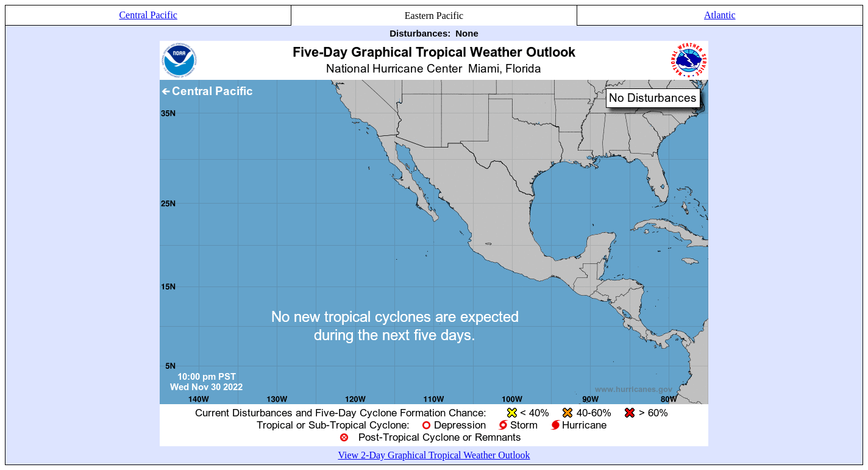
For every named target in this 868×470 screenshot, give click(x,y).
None (467, 33)
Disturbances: (420, 33)
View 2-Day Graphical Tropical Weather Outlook (434, 455)
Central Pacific (148, 15)
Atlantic (720, 15)
